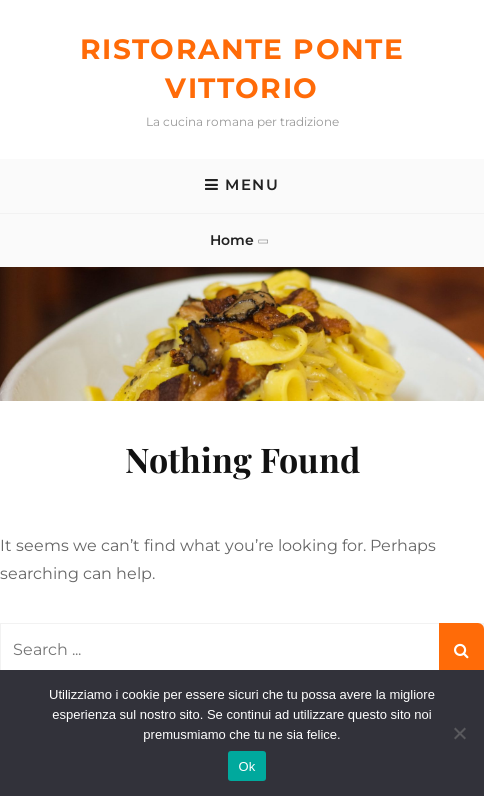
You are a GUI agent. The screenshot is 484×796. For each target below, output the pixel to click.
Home (232, 240)
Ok (246, 766)
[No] (459, 733)
